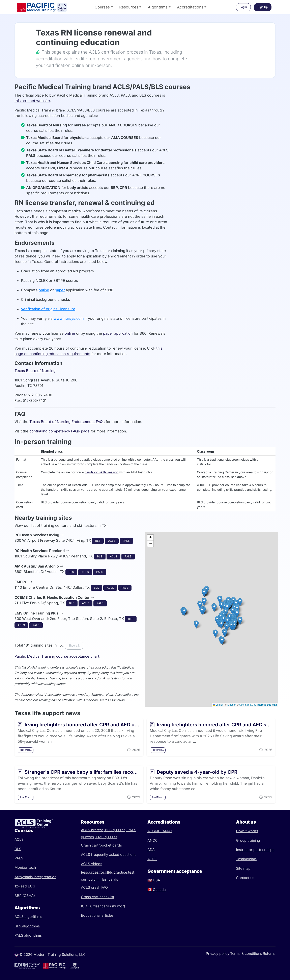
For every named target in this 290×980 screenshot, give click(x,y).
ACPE (152, 859)
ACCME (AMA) (160, 831)
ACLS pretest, (93, 830)
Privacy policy (218, 953)
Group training (248, 840)
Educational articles (97, 915)
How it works (247, 831)
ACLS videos (92, 864)
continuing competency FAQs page (60, 431)
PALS (19, 858)
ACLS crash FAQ (94, 887)
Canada (157, 890)
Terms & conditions (246, 953)
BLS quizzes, (116, 830)
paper (60, 290)
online (44, 290)
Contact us (245, 878)
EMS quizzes (107, 837)
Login (243, 7)
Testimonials (246, 859)
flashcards (109, 879)
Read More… (26, 750)
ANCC (153, 840)
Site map (243, 868)
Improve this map (267, 705)
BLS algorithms (27, 926)
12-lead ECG (25, 886)
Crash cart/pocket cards (101, 845)
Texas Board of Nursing (35, 371)
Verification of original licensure (48, 309)
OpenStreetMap (248, 705)
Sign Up (263, 7)
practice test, (124, 872)
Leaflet (218, 705)
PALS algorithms (28, 935)
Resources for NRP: (97, 872)
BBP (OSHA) (25, 896)
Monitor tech (25, 867)
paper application (118, 333)
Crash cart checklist (98, 897)
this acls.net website (32, 101)
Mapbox (232, 705)
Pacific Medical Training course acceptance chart (57, 656)
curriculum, (91, 879)
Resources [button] (129, 7)
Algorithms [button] (158, 7)
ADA (151, 850)
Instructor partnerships (255, 850)
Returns (269, 953)
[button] (227, 608)
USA (154, 880)
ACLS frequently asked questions (109, 855)
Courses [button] (102, 7)
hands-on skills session (101, 472)
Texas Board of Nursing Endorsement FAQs (67, 422)
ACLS (19, 839)
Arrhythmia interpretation (35, 877)
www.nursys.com (69, 318)
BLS (18, 849)
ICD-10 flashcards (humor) (103, 906)
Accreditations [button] (190, 7)
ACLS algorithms (28, 917)
